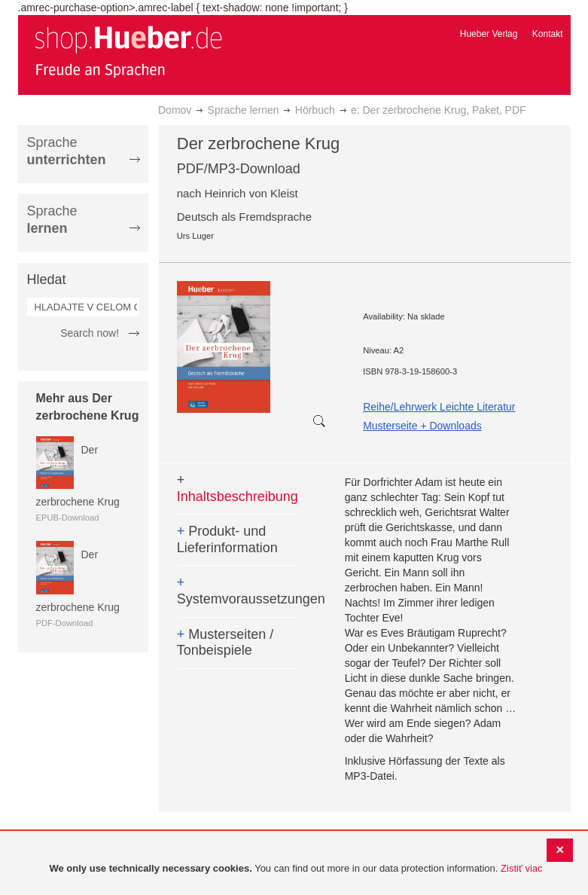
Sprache (67, 151)
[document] (296, 869)
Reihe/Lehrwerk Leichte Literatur (439, 407)
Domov (175, 110)
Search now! (90, 333)
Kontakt (548, 34)
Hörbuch (315, 110)
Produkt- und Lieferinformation (227, 539)
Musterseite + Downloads (422, 426)
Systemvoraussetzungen (238, 591)
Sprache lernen (244, 110)
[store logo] (128, 51)
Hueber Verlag (489, 34)
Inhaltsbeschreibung (238, 488)
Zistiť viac (521, 868)
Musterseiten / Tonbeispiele (225, 643)
